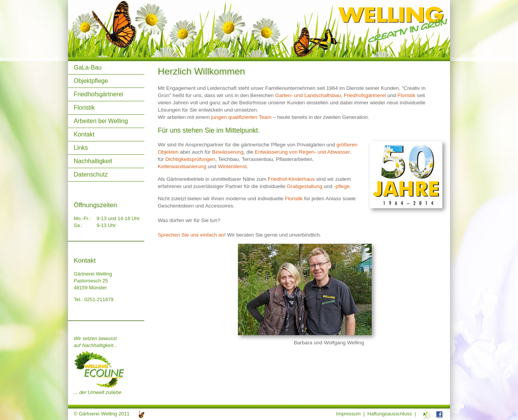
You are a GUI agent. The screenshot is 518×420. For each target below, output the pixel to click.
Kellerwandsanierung (182, 166)
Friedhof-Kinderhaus (291, 179)
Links (81, 148)
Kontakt (84, 134)
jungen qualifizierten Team (241, 117)
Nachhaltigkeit (93, 161)
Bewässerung (228, 152)
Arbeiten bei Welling (101, 121)
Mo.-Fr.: (82, 218)
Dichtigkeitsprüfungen (190, 159)
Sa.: (78, 225)
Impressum (348, 414)
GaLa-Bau (88, 67)
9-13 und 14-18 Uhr (118, 218)
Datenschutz (91, 174)
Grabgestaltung (305, 186)
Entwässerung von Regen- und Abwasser (302, 152)
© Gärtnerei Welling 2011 (102, 414)
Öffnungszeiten (95, 205)
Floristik (84, 108)
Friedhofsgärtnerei (99, 94)
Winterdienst (232, 166)
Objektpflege (91, 81)
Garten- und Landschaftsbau (308, 95)
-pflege (342, 186)
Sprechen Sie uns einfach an (191, 235)
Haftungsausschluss (390, 414)
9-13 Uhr (106, 225)
